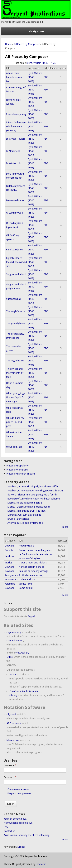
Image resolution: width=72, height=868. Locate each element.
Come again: (26, 588)
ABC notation (14, 723)
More (65, 595)
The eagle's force (16, 311)
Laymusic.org (14, 632)
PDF (46, 77)
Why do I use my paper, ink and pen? (15, 422)
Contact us (9, 831)
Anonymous (14, 523)
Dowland (10, 546)
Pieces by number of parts (21, 474)
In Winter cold (14, 163)
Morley (11, 507)
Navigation (36, 31)
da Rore (12, 495)
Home (8, 44)
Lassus (11, 503)
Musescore (13, 740)
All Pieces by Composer (27, 44)
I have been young (16, 114)
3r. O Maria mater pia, (31, 575)
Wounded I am (14, 447)
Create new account (18, 789)
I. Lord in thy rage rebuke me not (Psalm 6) (16, 126)
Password (10, 777)
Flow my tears (26, 546)
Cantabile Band (15, 641)
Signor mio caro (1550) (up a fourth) (38, 495)
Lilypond (11, 714)
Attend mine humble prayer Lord (14, 77)
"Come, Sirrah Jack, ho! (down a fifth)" (39, 487)
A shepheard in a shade (31, 567)
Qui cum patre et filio (30, 515)
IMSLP (13, 675)
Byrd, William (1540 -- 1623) (42, 63)
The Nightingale (15, 361)
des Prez (9, 556)
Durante (9, 550)
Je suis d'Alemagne (33, 523)
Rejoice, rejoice (14, 250)
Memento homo (15, 200)
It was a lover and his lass (33, 563)
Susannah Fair (14, 299)
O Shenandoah (27, 579)
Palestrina (10, 584)
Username (10, 765)
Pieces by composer (18, 470)
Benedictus (23, 519)
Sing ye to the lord (16, 274)
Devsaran (41, 864)
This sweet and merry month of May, (15, 373)
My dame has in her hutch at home (41, 499)
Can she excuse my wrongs (34, 571)
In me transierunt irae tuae (31, 511)
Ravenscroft (14, 499)
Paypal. (32, 616)
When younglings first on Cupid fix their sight (16, 397)
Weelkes (12, 487)
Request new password (20, 793)
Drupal (21, 847)
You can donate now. (15, 819)
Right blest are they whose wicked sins (17, 262)
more (65, 527)
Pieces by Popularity (17, 466)
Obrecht (12, 515)
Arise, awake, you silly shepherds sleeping (27, 835)
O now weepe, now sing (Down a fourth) (41, 491)
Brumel (11, 519)
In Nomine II (13, 151)
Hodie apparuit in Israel (29, 503)
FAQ (6, 827)
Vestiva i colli (26, 584)
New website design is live (18, 823)
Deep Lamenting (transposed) (33, 507)
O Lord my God (15, 213)
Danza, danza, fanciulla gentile (35, 550)
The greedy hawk (16, 323)
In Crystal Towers (16, 139)
